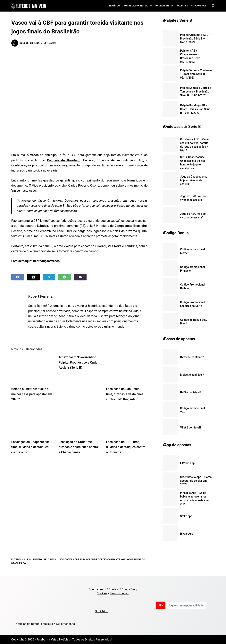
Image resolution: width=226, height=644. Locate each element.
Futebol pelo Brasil (45, 560)
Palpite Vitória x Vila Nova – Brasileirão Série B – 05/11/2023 (196, 74)
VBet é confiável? (191, 428)
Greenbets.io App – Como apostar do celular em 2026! (196, 481)
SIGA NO (101, 611)
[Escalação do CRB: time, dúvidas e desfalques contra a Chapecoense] (79, 422)
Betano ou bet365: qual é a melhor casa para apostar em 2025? (32, 394)
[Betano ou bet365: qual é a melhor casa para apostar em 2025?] (32, 369)
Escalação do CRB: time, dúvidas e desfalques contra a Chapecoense (78, 447)
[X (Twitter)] (33, 277)
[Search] (213, 6)
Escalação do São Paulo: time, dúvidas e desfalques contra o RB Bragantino (125, 394)
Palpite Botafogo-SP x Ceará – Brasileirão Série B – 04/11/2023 (195, 109)
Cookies (102, 593)
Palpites (185, 6)
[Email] (80, 277)
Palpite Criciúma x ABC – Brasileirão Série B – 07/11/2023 (195, 39)
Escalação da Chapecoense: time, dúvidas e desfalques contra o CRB (31, 447)
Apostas (201, 6)
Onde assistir (164, 6)
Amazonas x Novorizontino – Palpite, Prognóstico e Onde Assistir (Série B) (79, 362)
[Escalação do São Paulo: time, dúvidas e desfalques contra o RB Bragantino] (127, 369)
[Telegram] (49, 277)
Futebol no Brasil (138, 6)
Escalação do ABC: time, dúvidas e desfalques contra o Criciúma (126, 447)
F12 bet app (187, 463)
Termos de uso (120, 593)
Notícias (115, 6)
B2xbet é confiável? (192, 357)
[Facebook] (18, 277)
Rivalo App (187, 534)
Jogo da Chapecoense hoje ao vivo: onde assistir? (194, 180)
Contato (114, 589)
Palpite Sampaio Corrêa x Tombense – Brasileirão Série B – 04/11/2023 (196, 92)
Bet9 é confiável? (191, 392)
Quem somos (97, 589)
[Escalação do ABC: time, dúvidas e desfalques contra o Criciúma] (127, 422)
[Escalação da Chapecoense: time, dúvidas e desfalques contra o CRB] (32, 422)
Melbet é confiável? (192, 375)
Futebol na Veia (21, 560)
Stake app (186, 516)
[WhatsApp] (65, 277)
